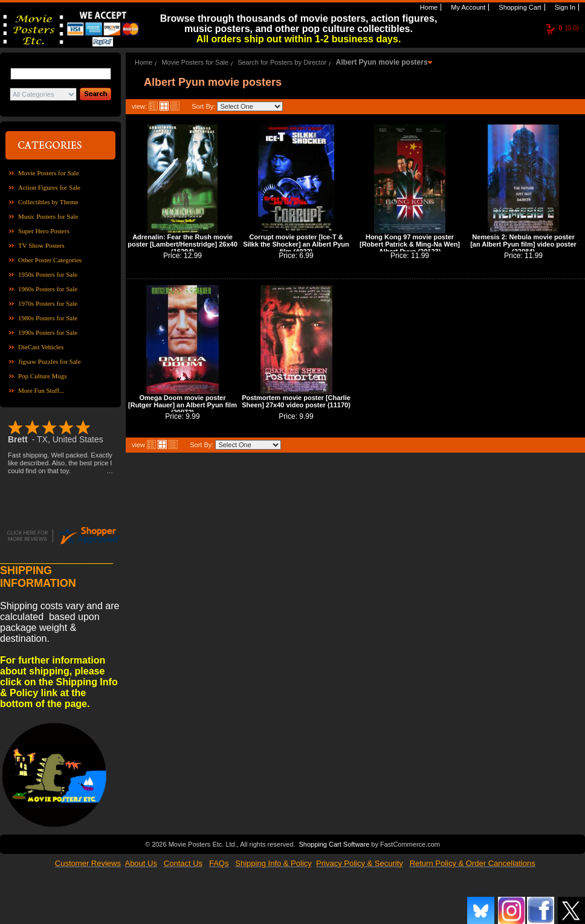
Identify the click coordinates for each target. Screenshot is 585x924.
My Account (467, 7)
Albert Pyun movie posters (382, 62)
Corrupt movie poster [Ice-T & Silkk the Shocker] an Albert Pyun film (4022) (296, 244)
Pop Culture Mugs (43, 376)
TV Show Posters (41, 245)
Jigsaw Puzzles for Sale (50, 361)
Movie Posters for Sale (49, 173)
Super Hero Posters (44, 231)
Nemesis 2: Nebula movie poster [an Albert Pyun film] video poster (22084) (523, 244)
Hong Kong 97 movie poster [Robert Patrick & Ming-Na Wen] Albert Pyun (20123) (410, 244)
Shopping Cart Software (334, 843)
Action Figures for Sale (49, 187)
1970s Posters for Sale (48, 303)
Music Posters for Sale (48, 216)
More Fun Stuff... (41, 390)
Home (428, 7)
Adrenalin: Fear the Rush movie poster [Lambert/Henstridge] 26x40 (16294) (183, 244)
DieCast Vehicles (41, 347)
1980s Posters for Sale (48, 318)
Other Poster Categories (50, 260)
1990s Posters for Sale (48, 332)
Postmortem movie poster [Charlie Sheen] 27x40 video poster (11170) (296, 401)
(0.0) (569, 28)
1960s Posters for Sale (48, 289)
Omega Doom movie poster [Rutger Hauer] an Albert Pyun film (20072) (183, 405)
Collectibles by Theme (48, 202)
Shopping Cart (519, 7)
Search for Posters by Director (282, 62)
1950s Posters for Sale (48, 274)
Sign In (564, 7)
